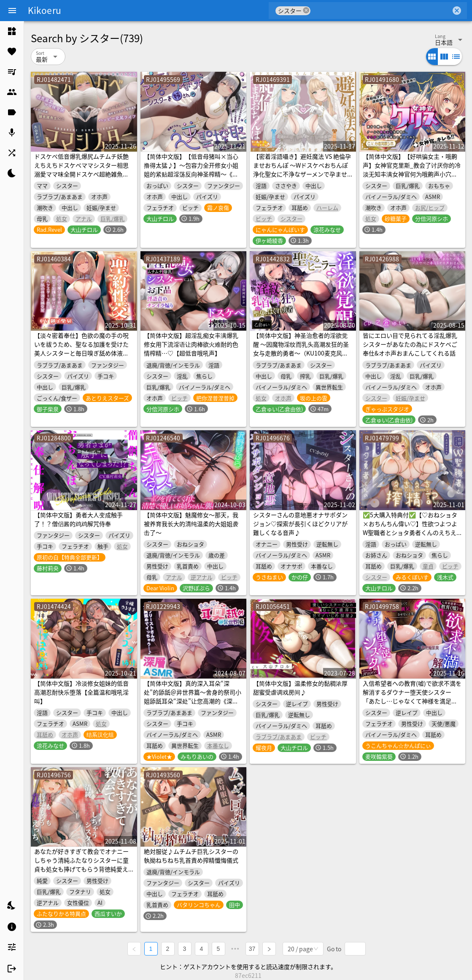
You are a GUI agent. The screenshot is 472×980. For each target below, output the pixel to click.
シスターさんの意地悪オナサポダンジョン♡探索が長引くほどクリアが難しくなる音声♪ (300, 524)
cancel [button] (306, 10)
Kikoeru (45, 10)
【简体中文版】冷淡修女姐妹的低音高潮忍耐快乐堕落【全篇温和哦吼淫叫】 (81, 692)
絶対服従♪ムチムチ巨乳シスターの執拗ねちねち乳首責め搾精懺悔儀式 (191, 856)
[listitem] (12, 31)
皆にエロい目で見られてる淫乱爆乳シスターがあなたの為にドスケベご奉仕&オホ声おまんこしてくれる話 (410, 344)
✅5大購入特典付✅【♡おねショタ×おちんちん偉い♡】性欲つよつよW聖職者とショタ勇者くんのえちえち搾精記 (410, 528)
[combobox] (381, 11)
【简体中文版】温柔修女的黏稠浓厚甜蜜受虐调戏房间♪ (300, 688)
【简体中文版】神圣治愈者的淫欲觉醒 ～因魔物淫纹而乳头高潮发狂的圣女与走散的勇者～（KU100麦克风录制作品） (301, 349)
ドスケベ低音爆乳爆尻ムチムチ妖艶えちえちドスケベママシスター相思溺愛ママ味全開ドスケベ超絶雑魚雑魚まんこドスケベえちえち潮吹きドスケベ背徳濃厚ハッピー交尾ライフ (81, 174)
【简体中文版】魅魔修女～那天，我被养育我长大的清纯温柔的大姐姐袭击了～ (191, 524)
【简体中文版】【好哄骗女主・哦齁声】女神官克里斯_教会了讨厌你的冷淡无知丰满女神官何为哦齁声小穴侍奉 (412, 170)
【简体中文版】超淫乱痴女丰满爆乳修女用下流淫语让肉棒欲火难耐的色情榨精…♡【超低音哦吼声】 (191, 344)
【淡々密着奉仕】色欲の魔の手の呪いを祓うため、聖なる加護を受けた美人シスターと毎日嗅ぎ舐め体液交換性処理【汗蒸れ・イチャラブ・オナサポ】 (81, 353)
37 (252, 949)
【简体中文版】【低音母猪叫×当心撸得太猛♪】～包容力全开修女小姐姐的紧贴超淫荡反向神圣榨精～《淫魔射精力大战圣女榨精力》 (191, 170)
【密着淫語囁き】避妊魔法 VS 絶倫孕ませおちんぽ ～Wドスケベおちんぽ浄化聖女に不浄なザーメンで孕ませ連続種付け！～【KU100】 (302, 170)
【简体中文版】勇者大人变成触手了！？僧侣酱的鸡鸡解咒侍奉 (78, 519)
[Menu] (12, 11)
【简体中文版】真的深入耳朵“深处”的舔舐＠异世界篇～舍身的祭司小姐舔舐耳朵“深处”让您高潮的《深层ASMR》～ (193, 696)
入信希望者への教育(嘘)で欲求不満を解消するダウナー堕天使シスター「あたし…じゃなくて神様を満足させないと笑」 (412, 696)
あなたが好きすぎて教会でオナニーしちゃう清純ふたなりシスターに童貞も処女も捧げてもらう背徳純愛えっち (81, 865)
